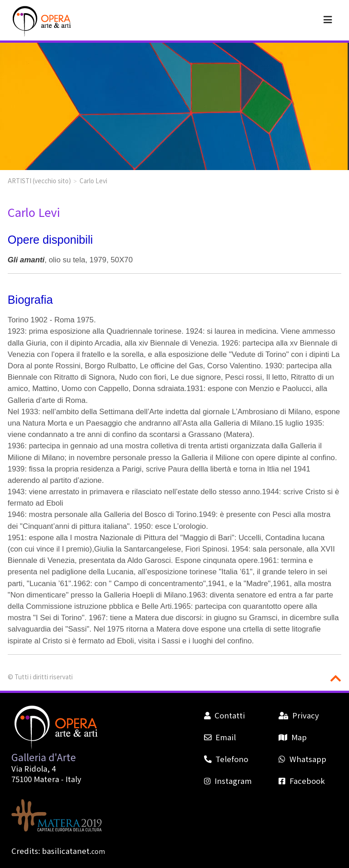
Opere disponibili (50, 240)
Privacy (299, 715)
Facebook (302, 781)
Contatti (224, 715)
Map (292, 737)
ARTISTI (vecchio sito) (39, 181)
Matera (46, 779)
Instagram (228, 781)
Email (220, 737)
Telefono (226, 759)
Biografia (30, 300)
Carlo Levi (93, 181)
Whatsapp (302, 759)
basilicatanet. (73, 851)
